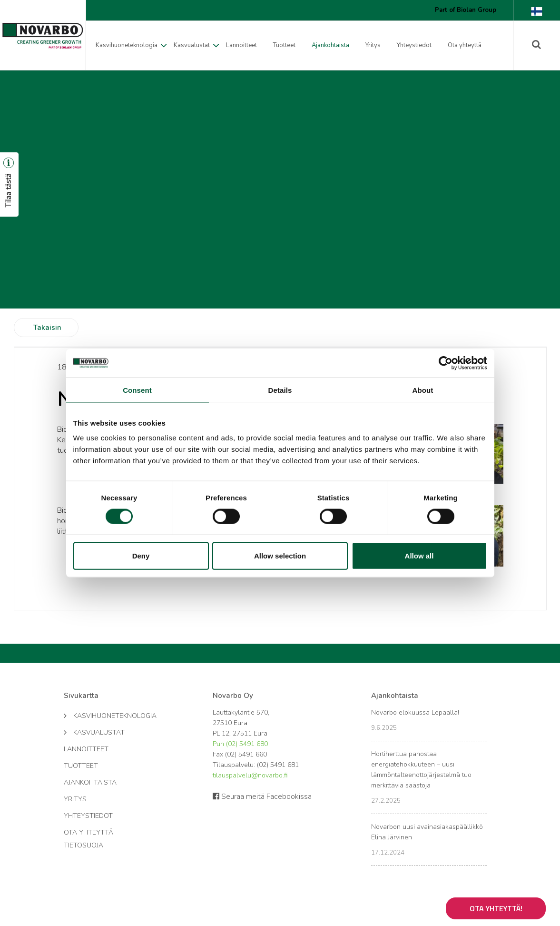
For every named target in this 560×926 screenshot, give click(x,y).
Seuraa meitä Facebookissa (262, 797)
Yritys (373, 45)
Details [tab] (280, 390)
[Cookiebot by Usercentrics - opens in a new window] (446, 363)
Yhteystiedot (414, 45)
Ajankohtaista (330, 45)
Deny (141, 556)
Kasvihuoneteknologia (127, 45)
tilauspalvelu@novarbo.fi (250, 775)
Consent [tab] (137, 390)
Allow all (419, 556)
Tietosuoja (84, 845)
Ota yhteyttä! (496, 908)
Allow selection (280, 556)
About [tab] (423, 390)
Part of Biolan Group (466, 10)
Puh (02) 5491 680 (240, 744)
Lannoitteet (241, 45)
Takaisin (47, 328)
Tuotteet (284, 45)
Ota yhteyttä (465, 45)
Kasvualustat (192, 45)
